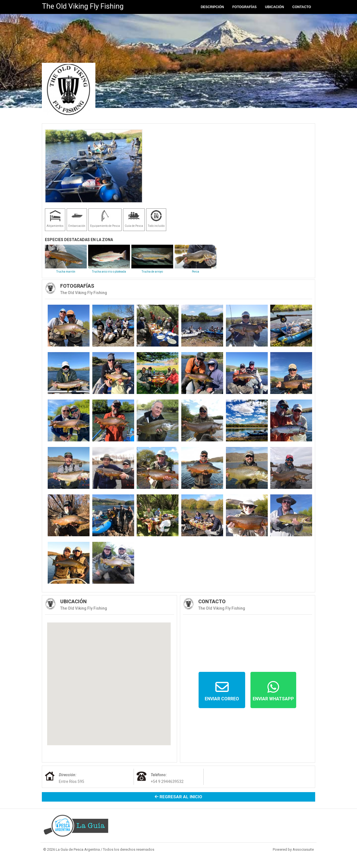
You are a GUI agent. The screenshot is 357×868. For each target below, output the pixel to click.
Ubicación (274, 7)
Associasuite (303, 849)
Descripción (212, 7)
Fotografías (244, 7)
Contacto (302, 7)
